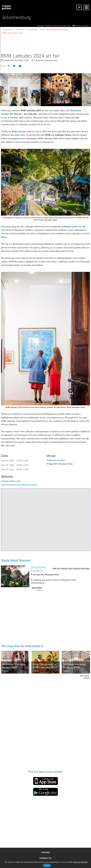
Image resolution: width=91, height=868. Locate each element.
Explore (46, 853)
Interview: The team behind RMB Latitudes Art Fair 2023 (14, 666)
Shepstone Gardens (23, 218)
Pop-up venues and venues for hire (71, 569)
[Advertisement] (56, 40)
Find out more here (81, 862)
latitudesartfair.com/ (11, 481)
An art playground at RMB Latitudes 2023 (45, 666)
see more (37, 588)
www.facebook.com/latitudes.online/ (19, 485)
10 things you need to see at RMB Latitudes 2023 (74, 666)
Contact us (45, 858)
